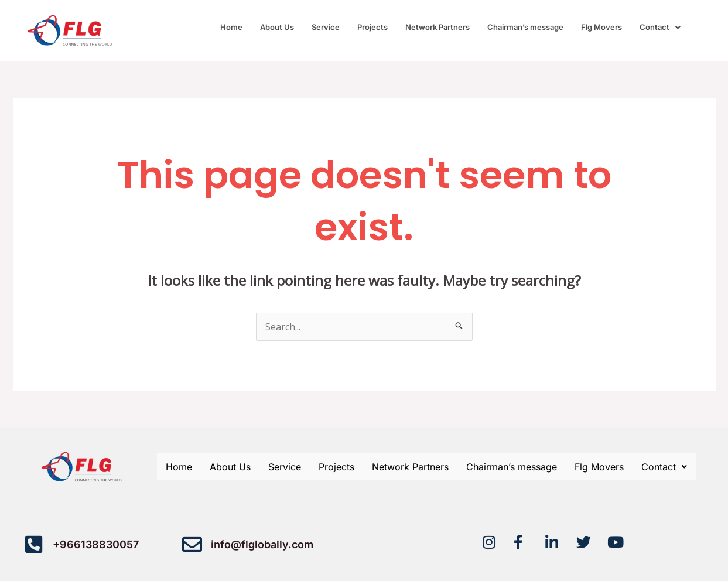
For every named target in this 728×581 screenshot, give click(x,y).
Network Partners (438, 27)
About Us (277, 27)
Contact (660, 27)
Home (231, 27)
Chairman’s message (525, 27)
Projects (372, 27)
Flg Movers (601, 27)
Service (326, 27)
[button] (660, 27)
